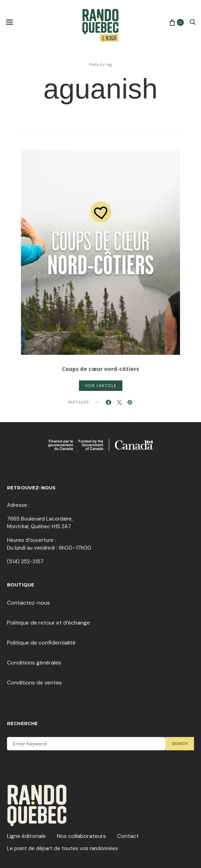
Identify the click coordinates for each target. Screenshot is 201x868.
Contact (128, 836)
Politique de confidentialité (41, 643)
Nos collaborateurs (81, 836)
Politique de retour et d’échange (48, 623)
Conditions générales (34, 663)
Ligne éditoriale (26, 836)
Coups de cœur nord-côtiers (100, 369)
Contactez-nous (28, 603)
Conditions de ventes (34, 683)
